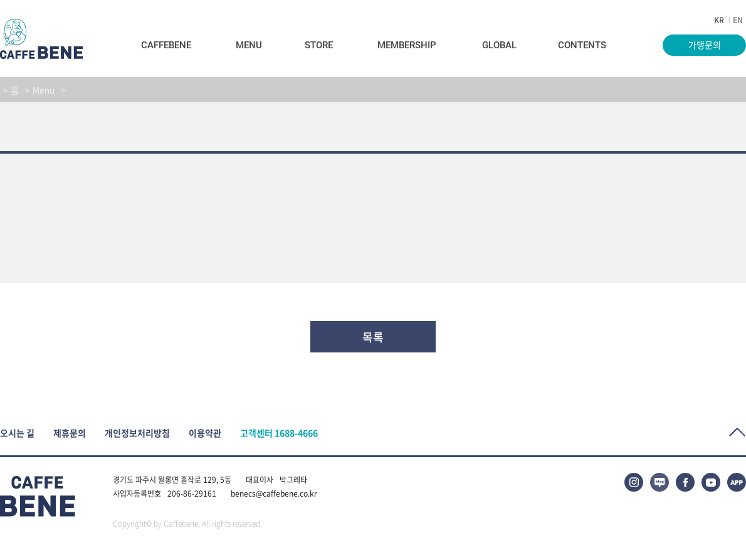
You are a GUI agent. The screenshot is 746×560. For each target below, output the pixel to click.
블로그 (659, 482)
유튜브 (711, 482)
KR (719, 20)
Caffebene (166, 45)
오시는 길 (17, 433)
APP (737, 482)
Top (738, 432)
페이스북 (685, 482)
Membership (407, 45)
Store (319, 45)
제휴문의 (70, 433)
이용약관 (205, 433)
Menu (249, 45)
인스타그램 (634, 482)
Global (499, 45)
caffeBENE (41, 39)
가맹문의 (705, 45)
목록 (373, 337)
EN (738, 20)
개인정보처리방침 (137, 433)
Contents (582, 45)
